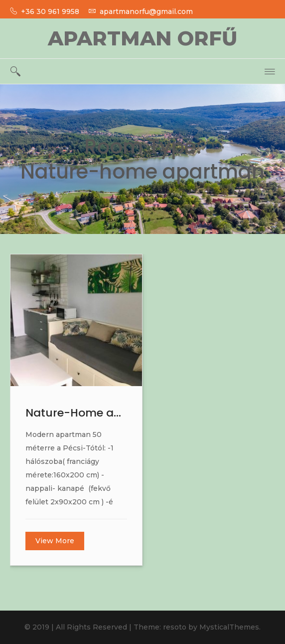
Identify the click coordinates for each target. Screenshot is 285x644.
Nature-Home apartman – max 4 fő (76, 413)
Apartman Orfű (142, 38)
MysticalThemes (229, 627)
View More (55, 541)
